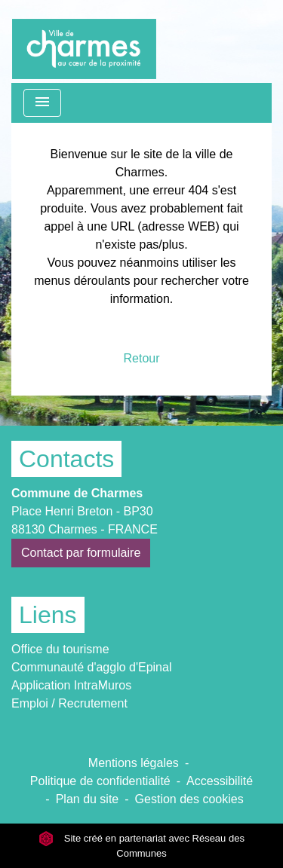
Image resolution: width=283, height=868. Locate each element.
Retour (141, 358)
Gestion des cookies (189, 799)
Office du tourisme (60, 649)
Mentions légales (134, 763)
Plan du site (88, 799)
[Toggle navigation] (42, 103)
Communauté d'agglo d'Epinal (91, 667)
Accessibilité (220, 781)
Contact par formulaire (81, 553)
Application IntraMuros (71, 685)
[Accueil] (84, 41)
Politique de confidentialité (100, 781)
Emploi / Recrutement (69, 703)
